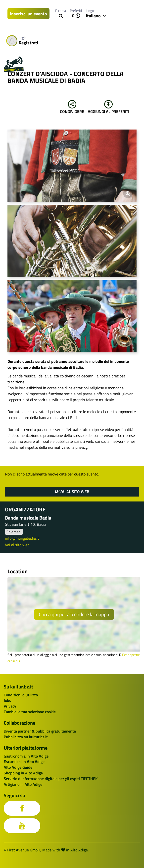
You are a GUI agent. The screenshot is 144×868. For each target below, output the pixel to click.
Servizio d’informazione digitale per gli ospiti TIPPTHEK (51, 779)
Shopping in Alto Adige (23, 773)
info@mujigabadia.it (22, 538)
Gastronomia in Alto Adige (26, 756)
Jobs (7, 700)
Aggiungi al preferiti (108, 107)
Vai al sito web (72, 492)
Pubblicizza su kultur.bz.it (26, 737)
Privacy (10, 706)
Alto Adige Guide (18, 767)
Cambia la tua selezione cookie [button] (30, 712)
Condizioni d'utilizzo (21, 695)
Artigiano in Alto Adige (23, 784)
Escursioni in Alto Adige (24, 762)
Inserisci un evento (28, 14)
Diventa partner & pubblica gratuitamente (40, 731)
